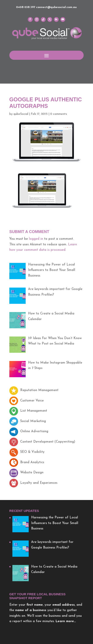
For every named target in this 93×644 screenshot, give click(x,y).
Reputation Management (34, 390)
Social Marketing (28, 421)
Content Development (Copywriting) (42, 442)
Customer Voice (27, 401)
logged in (36, 239)
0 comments (59, 114)
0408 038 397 (26, 7)
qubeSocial (21, 114)
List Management (28, 411)
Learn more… (66, 621)
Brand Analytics (27, 462)
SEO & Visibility (27, 452)
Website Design (26, 473)
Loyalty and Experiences (33, 483)
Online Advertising (29, 431)
